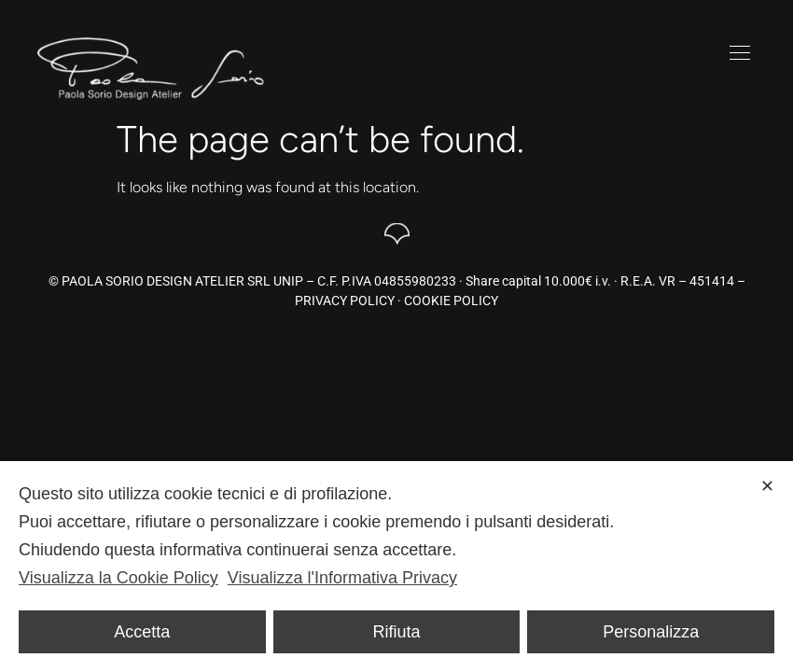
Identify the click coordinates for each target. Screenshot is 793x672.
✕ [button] (767, 486)
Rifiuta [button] (396, 632)
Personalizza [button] (651, 632)
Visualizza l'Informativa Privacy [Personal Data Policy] (342, 578)
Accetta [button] (142, 632)
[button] (740, 53)
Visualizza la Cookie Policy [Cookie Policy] (118, 578)
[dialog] (396, 567)
